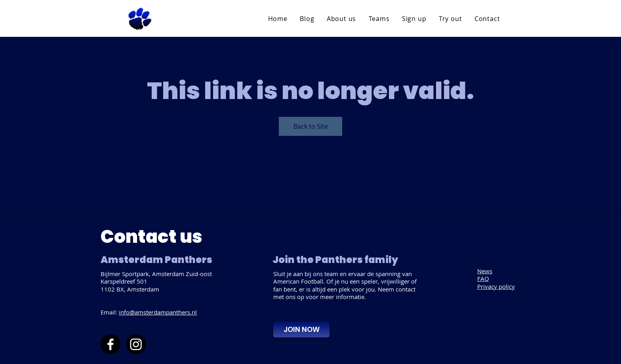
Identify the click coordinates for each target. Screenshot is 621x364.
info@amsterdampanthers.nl (158, 312)
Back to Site (311, 126)
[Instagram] (136, 344)
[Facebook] (110, 344)
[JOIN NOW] (301, 330)
